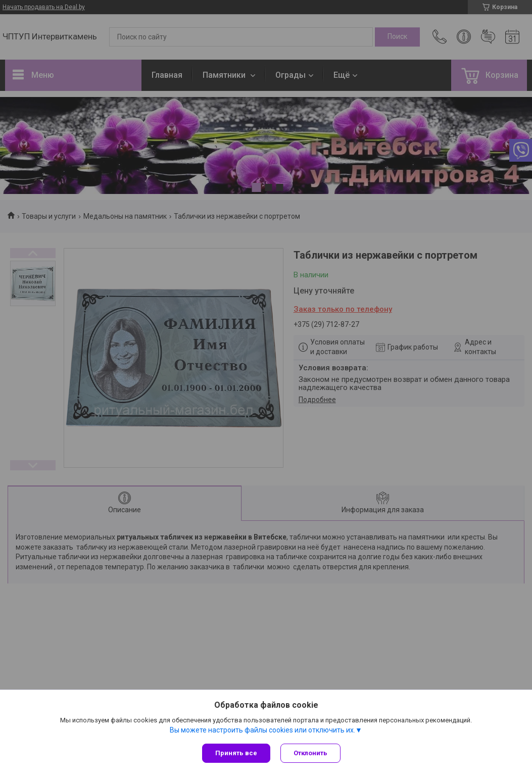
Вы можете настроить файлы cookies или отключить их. (262, 730)
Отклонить (310, 753)
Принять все (236, 753)
